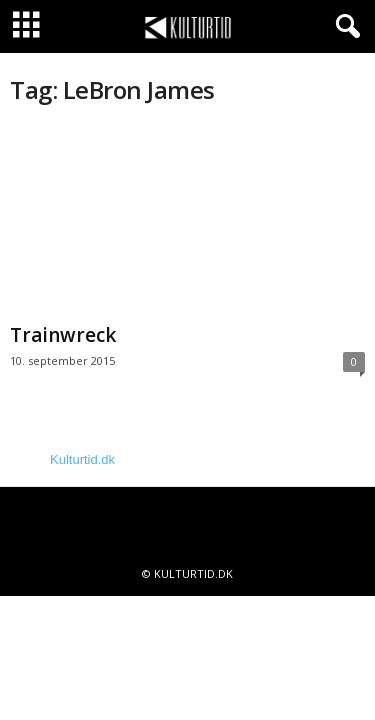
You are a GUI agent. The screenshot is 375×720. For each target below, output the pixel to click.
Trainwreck (63, 335)
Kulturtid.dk (82, 459)
